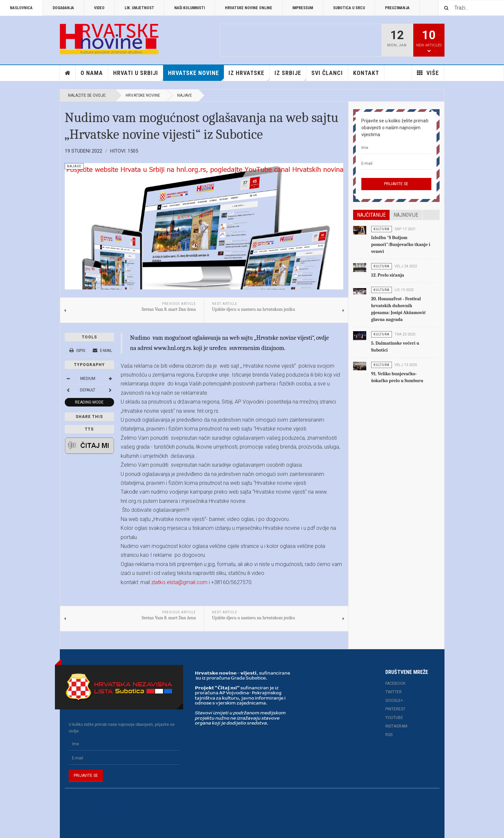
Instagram (396, 726)
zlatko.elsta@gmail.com (179, 582)
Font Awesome (78, 809)
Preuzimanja (397, 8)
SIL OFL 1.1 (139, 809)
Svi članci (327, 73)
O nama (92, 73)
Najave (185, 95)
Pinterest (395, 709)
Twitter (394, 692)
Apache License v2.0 (213, 801)
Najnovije (406, 215)
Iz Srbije (290, 75)
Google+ (394, 701)
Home (68, 73)
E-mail (102, 351)
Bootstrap (74, 801)
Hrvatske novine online (249, 8)
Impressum (303, 8)
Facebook (395, 683)
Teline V (181, 792)
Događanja (63, 8)
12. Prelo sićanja (388, 275)
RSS (389, 735)
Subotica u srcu (349, 8)
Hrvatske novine (196, 75)
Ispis (78, 351)
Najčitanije (371, 215)
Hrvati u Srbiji (138, 75)
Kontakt (366, 73)
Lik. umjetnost (139, 8)
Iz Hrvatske (249, 75)
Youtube (394, 718)
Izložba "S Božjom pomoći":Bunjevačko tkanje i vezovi (401, 245)
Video (99, 8)
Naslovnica (21, 8)
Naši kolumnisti (190, 8)
